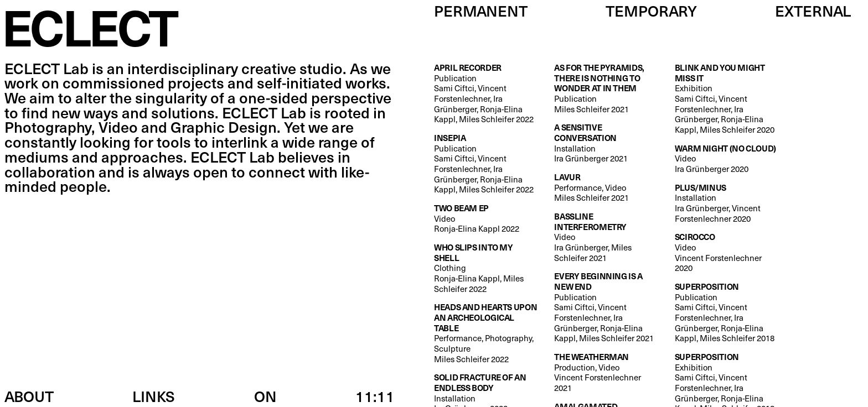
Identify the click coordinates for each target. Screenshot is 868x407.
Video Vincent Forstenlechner (726, 252)
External (813, 11)
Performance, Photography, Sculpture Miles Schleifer (485, 333)
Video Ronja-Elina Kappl (477, 218)
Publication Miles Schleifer (606, 88)
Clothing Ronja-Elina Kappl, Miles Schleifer (485, 268)
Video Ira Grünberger (725, 159)
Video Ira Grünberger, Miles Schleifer (606, 237)
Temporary (651, 11)
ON (265, 396)
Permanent (481, 11)
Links (154, 396)
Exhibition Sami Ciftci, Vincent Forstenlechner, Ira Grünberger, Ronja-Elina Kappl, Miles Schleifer (726, 99)
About (29, 396)
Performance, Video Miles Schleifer (591, 187)
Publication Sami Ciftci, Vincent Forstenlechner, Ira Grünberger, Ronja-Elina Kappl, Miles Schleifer (485, 93)
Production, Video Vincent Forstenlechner (606, 372)
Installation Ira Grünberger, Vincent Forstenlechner (726, 203)
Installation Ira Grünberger (606, 143)
